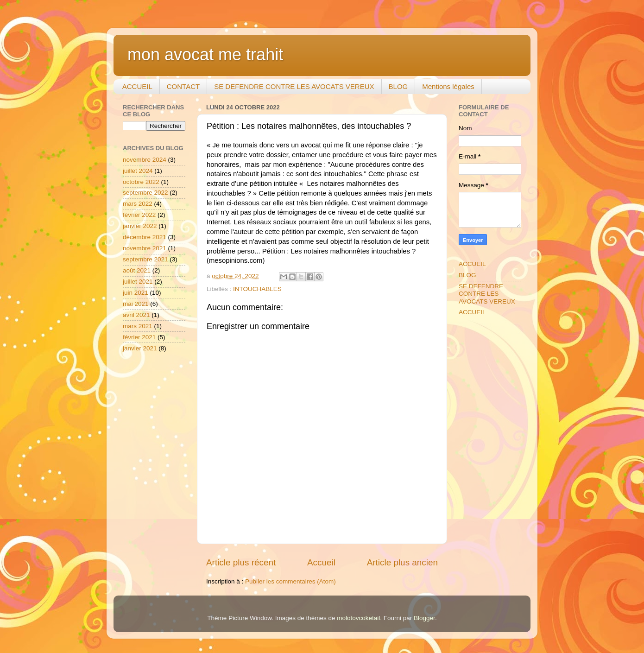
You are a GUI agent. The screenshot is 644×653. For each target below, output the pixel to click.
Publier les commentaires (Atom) (290, 581)
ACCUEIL (137, 86)
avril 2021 (136, 315)
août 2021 (137, 270)
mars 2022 (138, 204)
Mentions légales (448, 86)
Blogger (424, 618)
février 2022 (139, 215)
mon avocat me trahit (205, 54)
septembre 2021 (145, 259)
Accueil (321, 562)
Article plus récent (241, 562)
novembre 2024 (145, 160)
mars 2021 (138, 326)
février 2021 (139, 337)
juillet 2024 (138, 171)
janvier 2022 (140, 226)
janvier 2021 (140, 348)
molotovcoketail (358, 618)
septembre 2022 (145, 193)
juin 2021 (136, 293)
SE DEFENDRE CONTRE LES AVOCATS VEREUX (294, 86)
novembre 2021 (145, 248)
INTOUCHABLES (257, 289)
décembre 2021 (145, 237)
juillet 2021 (138, 282)
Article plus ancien (402, 562)
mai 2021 (136, 304)
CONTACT (183, 86)
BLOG (398, 86)
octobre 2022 (141, 182)
